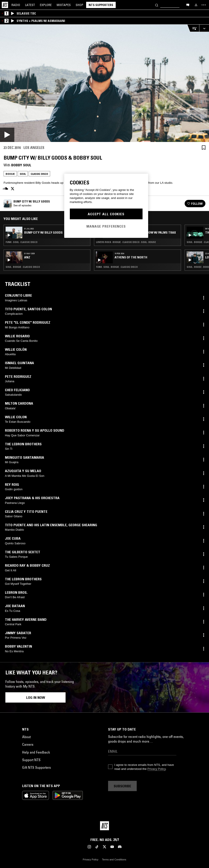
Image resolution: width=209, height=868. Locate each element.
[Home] (5, 5)
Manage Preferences (106, 226)
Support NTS (31, 760)
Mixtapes (64, 5)
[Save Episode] (204, 147)
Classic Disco (39, 174)
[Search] (157, 5)
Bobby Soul (21, 165)
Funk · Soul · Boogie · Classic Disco (117, 267)
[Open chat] (188, 5)
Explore (46, 5)
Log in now (36, 697)
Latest (30, 5)
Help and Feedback (36, 752)
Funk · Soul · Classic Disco (21, 242)
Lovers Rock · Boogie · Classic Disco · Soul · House (126, 242)
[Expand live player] (204, 28)
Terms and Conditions (114, 860)
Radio (16, 5)
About (26, 737)
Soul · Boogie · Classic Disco (23, 267)
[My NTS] (196, 5)
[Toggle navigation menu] (204, 5)
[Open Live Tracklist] (193, 28)
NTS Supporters (101, 5)
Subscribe (122, 786)
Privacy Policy (157, 769)
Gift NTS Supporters (36, 767)
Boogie (10, 174)
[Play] (104, 83)
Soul (23, 174)
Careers (28, 744)
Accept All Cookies (106, 214)
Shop (79, 5)
